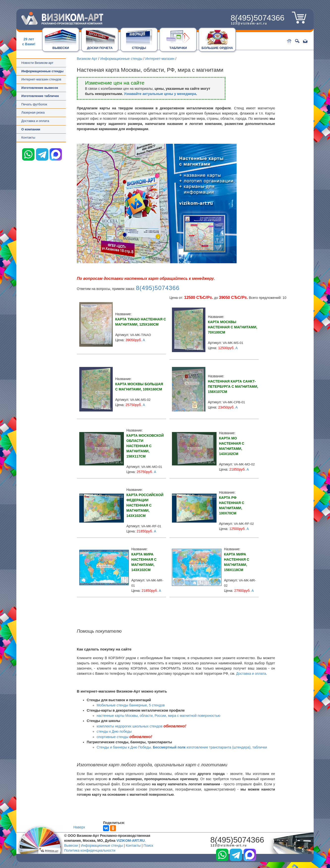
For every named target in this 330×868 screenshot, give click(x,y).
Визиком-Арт (87, 59)
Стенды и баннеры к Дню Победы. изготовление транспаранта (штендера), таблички (182, 747)
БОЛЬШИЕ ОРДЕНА (217, 48)
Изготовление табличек (40, 96)
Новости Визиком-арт (37, 63)
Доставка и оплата (35, 121)
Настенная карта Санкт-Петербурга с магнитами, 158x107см (233, 386)
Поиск (148, 845)
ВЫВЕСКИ (61, 48)
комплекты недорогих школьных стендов (130, 726)
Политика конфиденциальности (90, 850)
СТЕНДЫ (139, 48)
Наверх (79, 827)
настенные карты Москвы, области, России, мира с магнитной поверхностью (158, 716)
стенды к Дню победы (114, 731)
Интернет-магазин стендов (41, 79)
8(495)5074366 (258, 18)
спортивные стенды (112, 737)
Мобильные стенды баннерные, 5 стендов (131, 705)
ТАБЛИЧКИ (178, 48)
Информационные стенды (121, 59)
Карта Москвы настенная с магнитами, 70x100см (233, 327)
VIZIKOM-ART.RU (131, 841)
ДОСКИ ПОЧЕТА (100, 48)
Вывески (71, 845)
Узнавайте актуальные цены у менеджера (160, 94)
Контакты (28, 137)
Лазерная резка (33, 112)
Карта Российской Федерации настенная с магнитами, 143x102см (145, 505)
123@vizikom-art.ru (249, 24)
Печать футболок (34, 104)
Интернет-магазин (160, 59)
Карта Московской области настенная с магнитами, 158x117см (145, 446)
